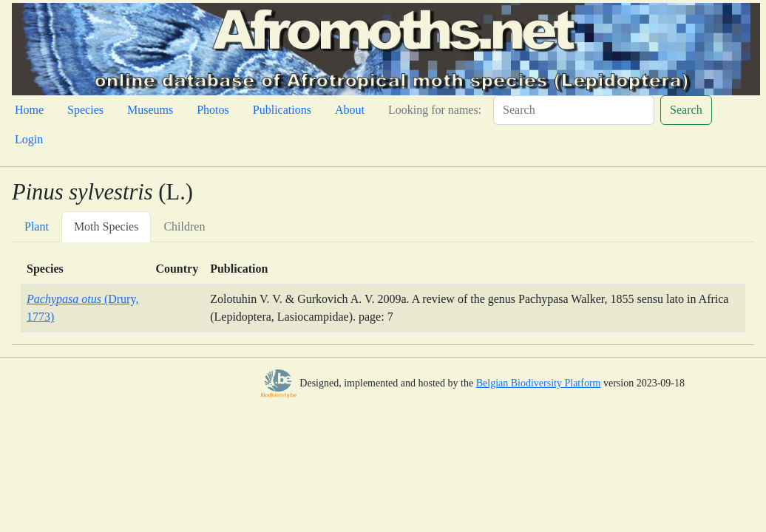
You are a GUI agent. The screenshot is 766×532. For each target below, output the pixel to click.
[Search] (574, 110)
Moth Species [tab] (106, 226)
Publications (282, 110)
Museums (150, 110)
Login (29, 139)
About (350, 110)
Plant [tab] (37, 226)
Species (85, 110)
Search (686, 110)
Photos (213, 110)
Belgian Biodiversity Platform (539, 383)
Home (29, 110)
